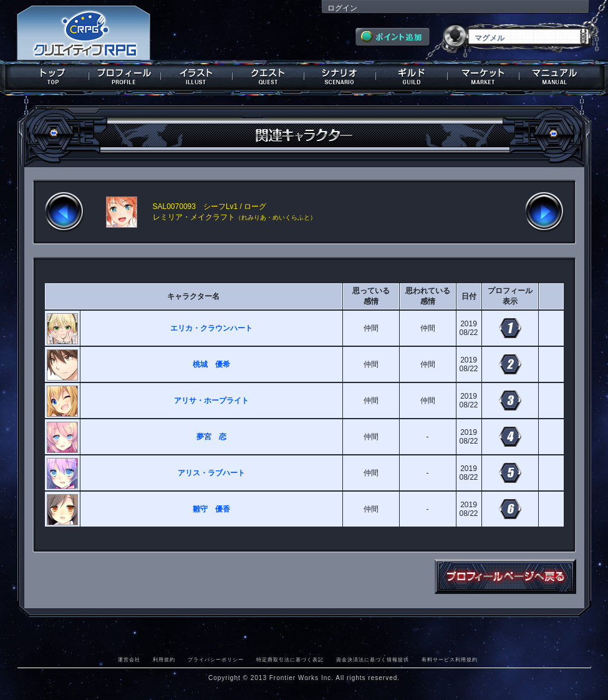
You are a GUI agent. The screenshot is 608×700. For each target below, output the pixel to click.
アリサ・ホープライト (211, 401)
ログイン (342, 8)
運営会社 (129, 659)
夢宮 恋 (211, 437)
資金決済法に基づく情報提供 (373, 659)
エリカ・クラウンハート (211, 328)
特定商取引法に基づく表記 (290, 659)
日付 (469, 296)
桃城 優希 (211, 364)
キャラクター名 (193, 296)
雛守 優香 (211, 509)
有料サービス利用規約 (450, 659)
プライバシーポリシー (216, 659)
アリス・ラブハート (211, 473)
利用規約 (164, 659)
